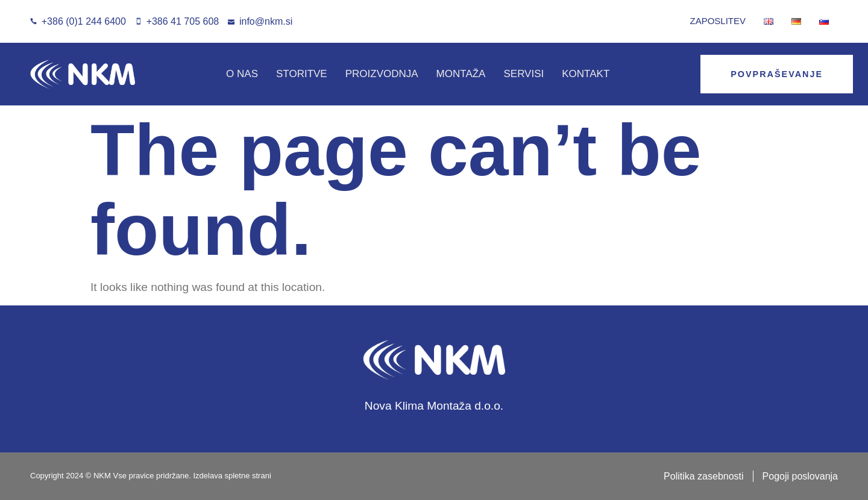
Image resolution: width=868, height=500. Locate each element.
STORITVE (302, 74)
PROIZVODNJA (382, 74)
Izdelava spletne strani (232, 476)
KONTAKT (586, 74)
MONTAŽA (461, 74)
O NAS (242, 74)
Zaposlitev (718, 21)
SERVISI (524, 74)
